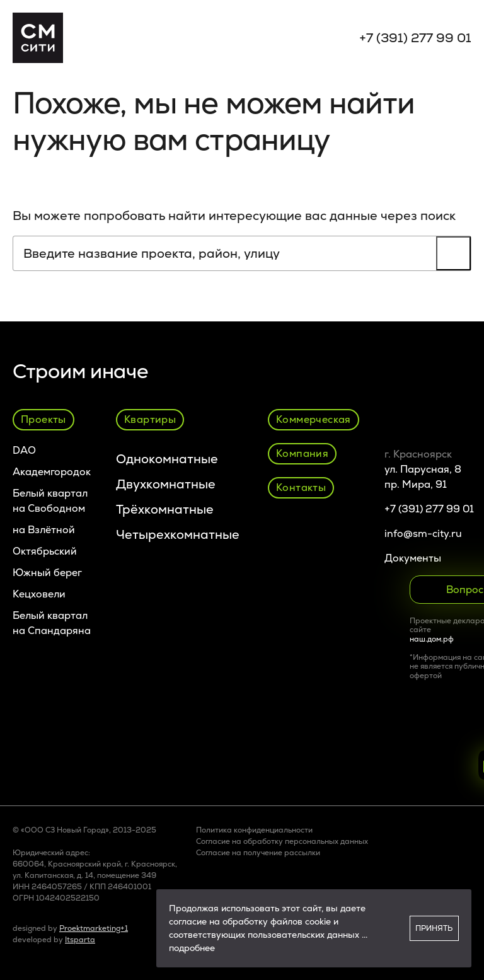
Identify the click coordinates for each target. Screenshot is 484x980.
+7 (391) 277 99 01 (415, 38)
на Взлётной (44, 530)
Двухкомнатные (166, 484)
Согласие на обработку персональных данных (282, 841)
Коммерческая (314, 419)
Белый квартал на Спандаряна (52, 623)
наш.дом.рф (432, 639)
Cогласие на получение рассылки (258, 853)
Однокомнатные (167, 459)
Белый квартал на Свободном (50, 501)
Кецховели (39, 594)
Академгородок (52, 472)
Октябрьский (45, 551)
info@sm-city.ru (423, 533)
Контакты (301, 487)
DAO (24, 450)
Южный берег (47, 573)
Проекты (43, 419)
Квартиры (150, 419)
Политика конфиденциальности (254, 830)
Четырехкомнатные (178, 534)
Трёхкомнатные (165, 509)
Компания (302, 453)
